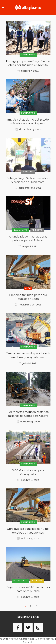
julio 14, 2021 (28, 363)
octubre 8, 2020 (28, 480)
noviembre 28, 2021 (28, 305)
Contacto (28, 642)
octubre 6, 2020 (28, 597)
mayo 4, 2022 (28, 246)
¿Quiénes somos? (44, 639)
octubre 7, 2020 (28, 538)
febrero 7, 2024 (28, 71)
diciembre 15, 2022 (28, 129)
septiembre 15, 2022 (28, 188)
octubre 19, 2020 (28, 422)
